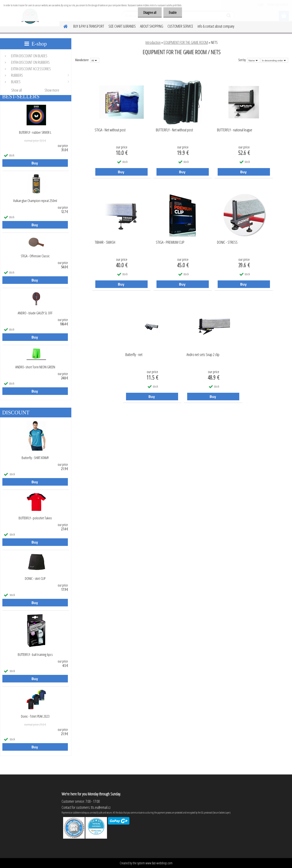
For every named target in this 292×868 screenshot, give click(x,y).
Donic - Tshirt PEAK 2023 (35, 716)
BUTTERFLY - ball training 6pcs (35, 655)
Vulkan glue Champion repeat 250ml (35, 201)
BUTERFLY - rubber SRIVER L (35, 132)
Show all (17, 90)
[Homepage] (63, 26)
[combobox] (253, 60)
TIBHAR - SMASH (105, 242)
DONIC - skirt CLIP (35, 579)
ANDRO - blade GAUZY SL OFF (35, 313)
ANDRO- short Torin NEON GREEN (35, 367)
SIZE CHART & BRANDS (122, 26)
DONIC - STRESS (227, 242)
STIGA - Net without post (110, 130)
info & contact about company (216, 26)
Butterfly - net (134, 355)
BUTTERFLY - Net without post (174, 130)
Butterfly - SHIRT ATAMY (35, 458)
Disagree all (150, 13)
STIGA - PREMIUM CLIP (170, 242)
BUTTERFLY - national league (235, 130)
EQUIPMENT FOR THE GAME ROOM (186, 42)
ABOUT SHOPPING (152, 26)
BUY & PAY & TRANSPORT (89, 26)
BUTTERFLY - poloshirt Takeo (35, 518)
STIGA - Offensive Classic (35, 256)
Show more (52, 90)
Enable (173, 13)
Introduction (153, 42)
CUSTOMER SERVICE (180, 26)
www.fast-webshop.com (159, 863)
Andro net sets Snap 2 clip (203, 355)
